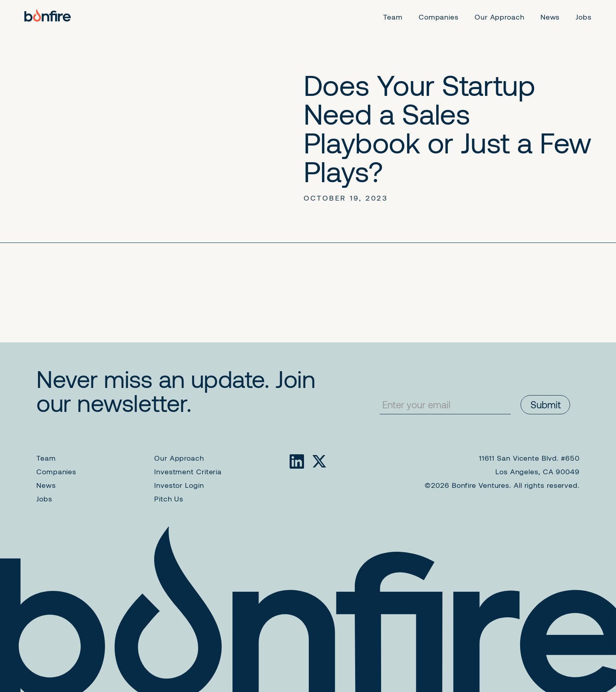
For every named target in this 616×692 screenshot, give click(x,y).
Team (46, 458)
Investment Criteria (188, 471)
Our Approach (179, 458)
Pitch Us (169, 499)
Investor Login (179, 485)
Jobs (44, 499)
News (46, 485)
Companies (56, 471)
